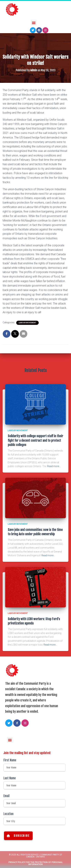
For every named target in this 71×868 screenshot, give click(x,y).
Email (6, 796)
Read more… (54, 466)
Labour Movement (27, 323)
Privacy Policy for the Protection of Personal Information (36, 863)
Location (8, 814)
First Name (10, 760)
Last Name (10, 778)
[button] (34, 22)
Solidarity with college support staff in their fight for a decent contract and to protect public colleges (35, 440)
